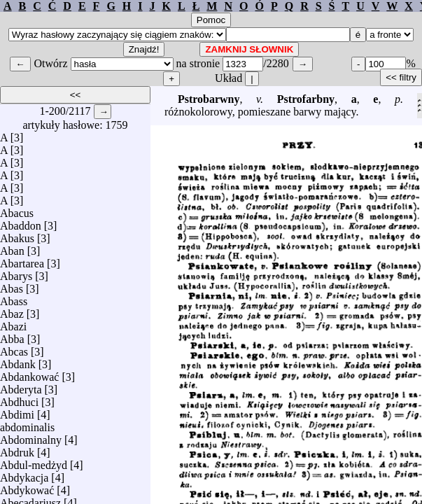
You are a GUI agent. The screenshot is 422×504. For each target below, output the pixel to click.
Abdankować (29, 373)
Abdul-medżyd (34, 462)
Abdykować (27, 487)
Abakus (17, 235)
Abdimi (17, 411)
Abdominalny (31, 436)
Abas (12, 285)
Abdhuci (19, 399)
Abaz (12, 310)
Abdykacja (24, 474)
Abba (12, 336)
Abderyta (21, 386)
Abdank (18, 361)
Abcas (14, 348)
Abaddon (21, 222)
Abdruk (17, 449)
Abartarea (22, 260)
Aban (12, 247)
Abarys (16, 273)
